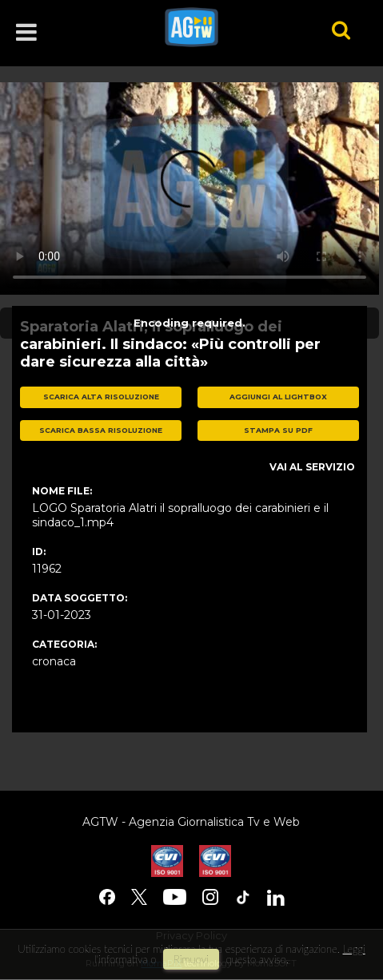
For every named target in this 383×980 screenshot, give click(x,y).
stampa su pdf (278, 430)
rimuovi (191, 959)
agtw (226, 27)
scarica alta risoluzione (101, 397)
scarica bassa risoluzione (101, 430)
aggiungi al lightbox (278, 397)
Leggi (354, 949)
